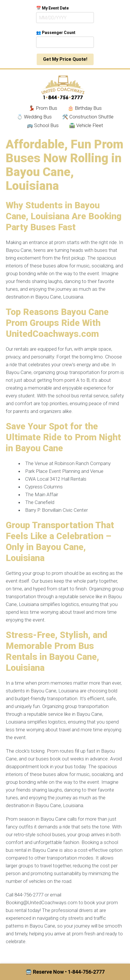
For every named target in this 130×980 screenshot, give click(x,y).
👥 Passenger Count (56, 33)
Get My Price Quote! (65, 59)
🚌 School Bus (43, 125)
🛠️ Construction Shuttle (88, 117)
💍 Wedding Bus (34, 117)
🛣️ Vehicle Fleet (86, 125)
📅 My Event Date (52, 8)
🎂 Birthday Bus (85, 108)
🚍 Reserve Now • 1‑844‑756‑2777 (65, 972)
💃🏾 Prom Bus (43, 108)
